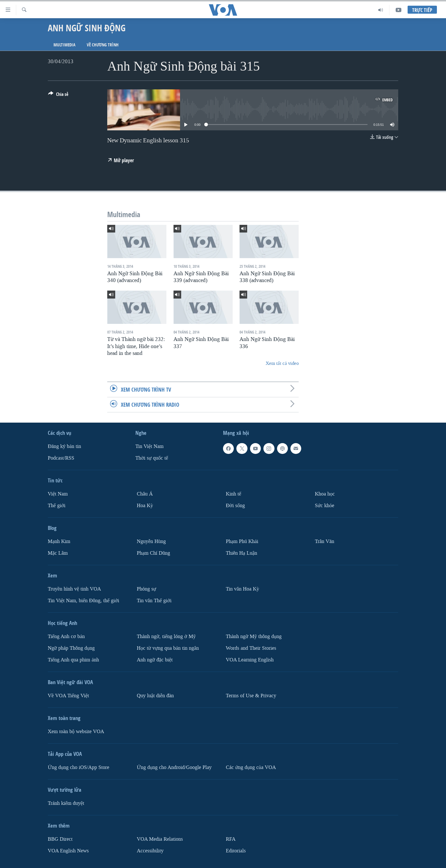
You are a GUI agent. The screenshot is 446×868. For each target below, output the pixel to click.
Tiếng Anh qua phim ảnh (73, 660)
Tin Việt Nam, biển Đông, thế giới (83, 601)
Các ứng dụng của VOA (251, 767)
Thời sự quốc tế (152, 458)
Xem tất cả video (282, 363)
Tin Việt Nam (149, 446)
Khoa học (325, 494)
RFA (231, 839)
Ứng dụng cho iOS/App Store (79, 767)
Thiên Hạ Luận (241, 553)
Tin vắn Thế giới (154, 601)
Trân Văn (325, 541)
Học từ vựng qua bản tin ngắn (168, 648)
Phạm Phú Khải (242, 541)
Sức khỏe (325, 506)
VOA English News (68, 850)
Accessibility (150, 850)
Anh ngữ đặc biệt (155, 660)
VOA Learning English (250, 660)
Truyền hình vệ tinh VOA (74, 589)
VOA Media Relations (160, 839)
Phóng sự (146, 589)
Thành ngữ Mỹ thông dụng (254, 636)
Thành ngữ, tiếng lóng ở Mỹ (166, 636)
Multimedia (64, 45)
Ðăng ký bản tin (64, 446)
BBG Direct (60, 839)
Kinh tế (234, 494)
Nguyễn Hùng (151, 541)
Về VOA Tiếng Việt (68, 695)
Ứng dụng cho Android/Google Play (174, 767)
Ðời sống (235, 506)
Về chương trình (103, 45)
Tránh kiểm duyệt (66, 803)
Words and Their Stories (251, 648)
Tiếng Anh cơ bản (66, 636)
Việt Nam (58, 494)
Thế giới (57, 506)
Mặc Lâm (58, 553)
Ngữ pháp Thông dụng (71, 648)
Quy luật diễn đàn (155, 695)
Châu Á (145, 494)
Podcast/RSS (61, 458)
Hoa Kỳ (145, 506)
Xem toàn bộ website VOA (76, 731)
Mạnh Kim (59, 541)
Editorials (236, 850)
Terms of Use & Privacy (251, 695)
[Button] (58, 95)
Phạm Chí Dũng (153, 553)
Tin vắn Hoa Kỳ (242, 589)
